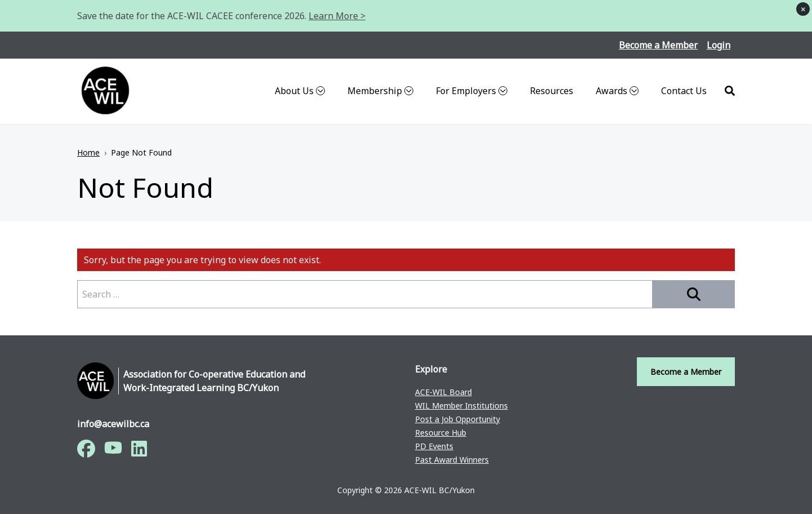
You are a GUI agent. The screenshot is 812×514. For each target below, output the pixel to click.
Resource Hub (441, 433)
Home (88, 152)
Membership (380, 91)
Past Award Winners (452, 460)
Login (719, 45)
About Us (300, 91)
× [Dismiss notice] (803, 9)
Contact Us (684, 91)
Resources (552, 91)
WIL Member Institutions (461, 406)
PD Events (434, 446)
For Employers (472, 91)
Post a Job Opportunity (458, 419)
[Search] (730, 91)
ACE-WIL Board (443, 392)
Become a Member (658, 45)
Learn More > (337, 16)
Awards (617, 91)
